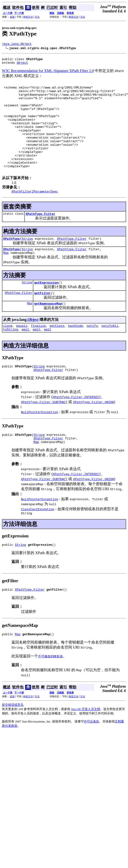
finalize (38, 352)
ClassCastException (38, 540)
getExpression (46, 307)
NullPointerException (39, 441)
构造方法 (28, 17)
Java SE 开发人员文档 (86, 743)
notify (92, 352)
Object (22, 65)
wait (25, 356)
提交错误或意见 (13, 738)
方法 (37, 17)
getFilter (42, 318)
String (27, 261)
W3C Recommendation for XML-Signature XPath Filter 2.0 (48, 73)
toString (10, 356)
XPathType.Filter (40, 235)
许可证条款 (91, 755)
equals (22, 352)
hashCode (75, 352)
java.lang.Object (17, 44)
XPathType (11, 261)
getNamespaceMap (48, 329)
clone (8, 352)
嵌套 (12, 17)
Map (6, 276)
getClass (57, 352)
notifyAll (110, 352)
